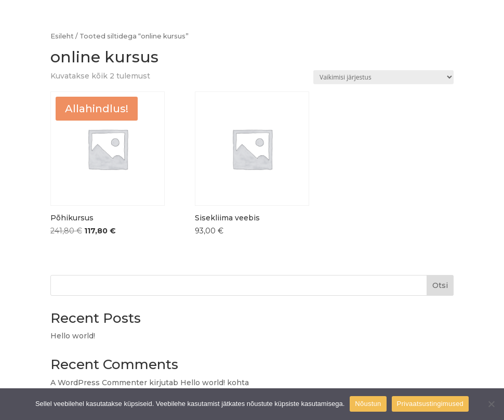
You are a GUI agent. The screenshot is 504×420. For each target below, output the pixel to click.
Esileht (62, 36)
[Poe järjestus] (383, 77)
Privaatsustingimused (430, 404)
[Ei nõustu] (491, 404)
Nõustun (368, 404)
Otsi (440, 285)
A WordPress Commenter (99, 383)
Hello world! (73, 336)
